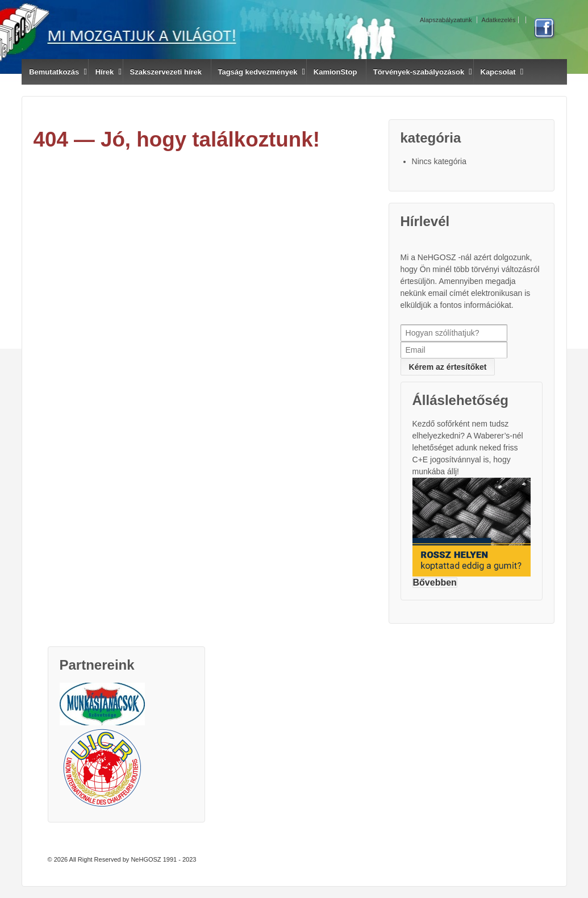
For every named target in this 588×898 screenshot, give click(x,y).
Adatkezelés (499, 20)
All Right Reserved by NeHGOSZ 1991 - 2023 (132, 859)
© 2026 (58, 859)
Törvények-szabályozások (419, 72)
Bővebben (435, 582)
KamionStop (335, 72)
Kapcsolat (498, 72)
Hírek (105, 72)
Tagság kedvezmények (257, 72)
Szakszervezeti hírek (166, 72)
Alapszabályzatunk (446, 20)
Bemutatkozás (54, 72)
